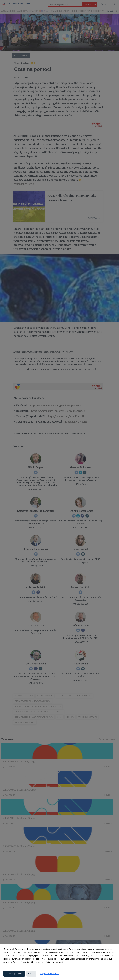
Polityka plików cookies (49, 974)
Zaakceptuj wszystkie (14, 974)
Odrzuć (31, 974)
